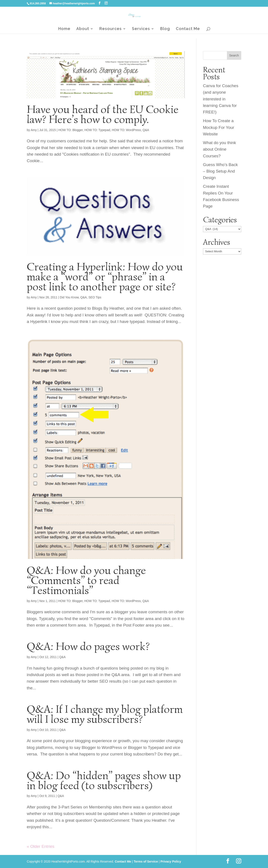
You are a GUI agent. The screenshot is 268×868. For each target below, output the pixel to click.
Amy (34, 130)
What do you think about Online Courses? (220, 149)
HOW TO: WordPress (127, 130)
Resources (111, 29)
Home (64, 29)
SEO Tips (95, 297)
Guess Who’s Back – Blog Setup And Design (220, 171)
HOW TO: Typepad (97, 130)
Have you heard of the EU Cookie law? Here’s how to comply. (103, 114)
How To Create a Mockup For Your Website (219, 127)
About (83, 29)
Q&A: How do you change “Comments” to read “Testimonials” (86, 580)
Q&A (146, 130)
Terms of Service (146, 861)
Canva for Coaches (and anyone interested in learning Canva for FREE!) (221, 99)
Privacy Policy (171, 861)
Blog (165, 29)
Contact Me (188, 29)
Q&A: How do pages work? (88, 646)
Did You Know (69, 297)
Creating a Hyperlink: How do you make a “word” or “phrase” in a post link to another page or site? (105, 277)
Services (141, 29)
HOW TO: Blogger (70, 130)
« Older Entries (41, 846)
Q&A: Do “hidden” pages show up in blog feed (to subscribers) (104, 780)
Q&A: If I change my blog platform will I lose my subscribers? (105, 714)
